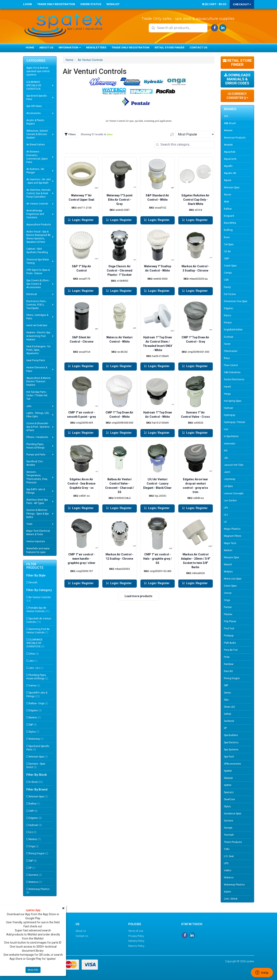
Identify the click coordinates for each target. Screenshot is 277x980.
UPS (226, 863)
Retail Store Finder (170, 47)
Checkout (242, 4)
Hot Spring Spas (233, 401)
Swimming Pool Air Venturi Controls (38, 631)
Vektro (228, 870)
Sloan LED (229, 707)
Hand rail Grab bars (37, 325)
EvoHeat (229, 337)
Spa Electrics (231, 742)
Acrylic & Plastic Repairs (35, 122)
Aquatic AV (230, 173)
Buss (227, 237)
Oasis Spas (230, 586)
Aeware (228, 130)
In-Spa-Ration (231, 436)
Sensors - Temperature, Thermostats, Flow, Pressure (37, 477)
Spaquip (228, 778)
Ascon (228, 195)
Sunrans (35, 875)
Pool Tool (229, 628)
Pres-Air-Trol (231, 650)
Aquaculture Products (39, 225)
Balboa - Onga (38, 703)
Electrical (32, 294)
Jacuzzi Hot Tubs (234, 465)
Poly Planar (230, 621)
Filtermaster (231, 351)
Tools (29, 524)
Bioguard (229, 216)
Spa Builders (231, 735)
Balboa (34, 804)
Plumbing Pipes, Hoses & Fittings (35, 446)
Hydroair (35, 825)
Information (70, 47)
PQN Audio (230, 643)
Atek (226, 202)
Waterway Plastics (38, 891)
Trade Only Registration (56, 4)
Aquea (228, 180)
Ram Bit (228, 671)
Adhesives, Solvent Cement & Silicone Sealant (37, 134)
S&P (33, 725)
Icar (226, 429)
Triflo (227, 849)
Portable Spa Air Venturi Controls (38, 610)
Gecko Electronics (234, 379)
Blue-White (230, 223)
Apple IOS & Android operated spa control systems (38, 71)
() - (214, 4)
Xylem (227, 892)
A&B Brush (230, 123)
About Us (46, 47)
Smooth (33, 583)
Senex (227, 693)
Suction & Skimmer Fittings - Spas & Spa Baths (37, 513)
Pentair (228, 607)
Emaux (228, 323)
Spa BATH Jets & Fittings (36, 491)
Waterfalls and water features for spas (38, 550)
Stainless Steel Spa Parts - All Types (37, 501)
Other (34, 654)
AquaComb (230, 159)
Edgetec (35, 710)
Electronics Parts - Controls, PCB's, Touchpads (37, 305)
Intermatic (230, 444)
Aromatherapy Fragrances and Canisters (35, 214)
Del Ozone (230, 294)
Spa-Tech (229, 757)
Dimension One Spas (236, 301)
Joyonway (230, 479)
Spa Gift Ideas (34, 106)
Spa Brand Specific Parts (37, 97)
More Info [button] (33, 970)
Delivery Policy (136, 941)
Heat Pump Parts (36, 360)
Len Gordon (230, 501)
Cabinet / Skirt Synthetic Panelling (37, 251)
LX (225, 522)
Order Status (91, 4)
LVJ (33, 832)
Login (27, 4)
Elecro (227, 315)
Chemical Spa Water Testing (38, 261)
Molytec (228, 572)
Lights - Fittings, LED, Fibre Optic (38, 415)
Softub (227, 714)
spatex (228, 785)
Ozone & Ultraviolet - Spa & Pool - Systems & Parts (38, 427)
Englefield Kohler (233, 330)
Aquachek (230, 152)
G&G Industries (232, 372)
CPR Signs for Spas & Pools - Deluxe (38, 272)
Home (30, 47)
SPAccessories (232, 764)
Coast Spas (230, 266)
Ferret (227, 344)
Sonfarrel (229, 721)
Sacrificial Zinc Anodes (35, 463)
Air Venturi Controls (37, 204)
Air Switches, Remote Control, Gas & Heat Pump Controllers (38, 193)
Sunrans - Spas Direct (36, 765)
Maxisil (228, 565)
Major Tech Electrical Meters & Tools (38, 533)
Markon (35, 718)
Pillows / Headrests (37, 437)
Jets (29, 406)
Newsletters (96, 47)
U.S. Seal (229, 856)
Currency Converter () (237, 96)
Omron (228, 593)
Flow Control (231, 365)
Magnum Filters (233, 536)
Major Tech (230, 543)
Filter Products (35, 566)
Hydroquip (229, 415)
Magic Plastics (232, 529)
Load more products (138, 596)
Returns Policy (136, 946)
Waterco (35, 882)
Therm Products (233, 842)
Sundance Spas (233, 814)
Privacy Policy (136, 936)
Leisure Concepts (234, 493)
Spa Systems (231, 750)
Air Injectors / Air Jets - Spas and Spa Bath (39, 181)
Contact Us (198, 47)
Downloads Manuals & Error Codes (237, 79)
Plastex (228, 614)
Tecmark (229, 835)
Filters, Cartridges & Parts (37, 317)
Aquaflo (228, 166)
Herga (227, 394)
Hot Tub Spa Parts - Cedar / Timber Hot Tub (37, 395)
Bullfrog (228, 230)
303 (226, 116)
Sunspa (228, 828)
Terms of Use (136, 931)
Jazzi (227, 472)
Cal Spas (229, 244)
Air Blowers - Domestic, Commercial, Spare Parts (37, 157)
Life (226, 508)
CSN (226, 280)
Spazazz (229, 792)
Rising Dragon (39, 853)
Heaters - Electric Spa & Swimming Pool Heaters (38, 336)
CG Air (227, 251)
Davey (227, 287)
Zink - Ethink (231, 899)
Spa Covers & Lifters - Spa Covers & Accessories (38, 284)
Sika (226, 700)
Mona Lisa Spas (233, 579)
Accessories (34, 113)
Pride (227, 657)
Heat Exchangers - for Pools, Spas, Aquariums (38, 350)
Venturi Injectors (36, 541)
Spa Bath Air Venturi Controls (39, 620)
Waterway (36, 739)
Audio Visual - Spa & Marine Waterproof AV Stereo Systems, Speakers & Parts (39, 237)
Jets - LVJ (36, 668)
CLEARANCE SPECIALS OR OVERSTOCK (34, 85)
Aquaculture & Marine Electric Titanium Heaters (38, 381)
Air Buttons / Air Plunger (35, 171)
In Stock (36, 782)
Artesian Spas (38, 757)
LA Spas (228, 486)
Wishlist (113, 4)
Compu (228, 273)
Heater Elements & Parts (37, 369)
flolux (227, 358)
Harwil (227, 387)
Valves (34, 686)
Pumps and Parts (36, 455)
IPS (226, 451)
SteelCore (229, 799)
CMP (33, 811)
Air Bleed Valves (36, 145)
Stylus (34, 732)
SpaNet (228, 771)
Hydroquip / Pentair (235, 422)
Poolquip (229, 636)
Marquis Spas (232, 557)
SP (32, 868)
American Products (235, 138)
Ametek (228, 145)
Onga (34, 846)
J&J (226, 458)
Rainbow (229, 664)
